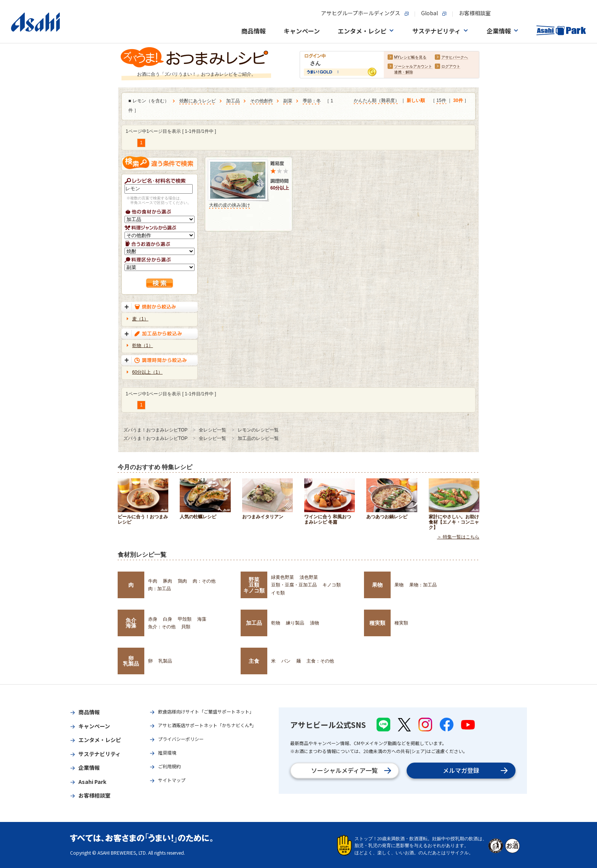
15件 (441, 101)
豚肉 (168, 581)
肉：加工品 (160, 589)
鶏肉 (182, 581)
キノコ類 (332, 585)
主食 (254, 661)
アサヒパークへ (455, 58)
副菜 (288, 101)
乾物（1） (143, 346)
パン (286, 661)
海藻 (202, 619)
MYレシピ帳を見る (410, 58)
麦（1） (140, 319)
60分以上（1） (147, 372)
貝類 (186, 627)
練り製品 (295, 623)
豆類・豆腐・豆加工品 (294, 585)
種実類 (377, 623)
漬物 (314, 623)
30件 (458, 101)
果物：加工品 (423, 585)
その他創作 (262, 101)
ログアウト (451, 67)
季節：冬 (312, 101)
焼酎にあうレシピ (198, 101)
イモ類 (278, 593)
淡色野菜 (309, 577)
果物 (377, 585)
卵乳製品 (131, 661)
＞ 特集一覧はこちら (458, 537)
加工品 (233, 101)
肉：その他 (204, 581)
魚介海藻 (131, 623)
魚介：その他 (162, 627)
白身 (168, 619)
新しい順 (416, 101)
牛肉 (153, 581)
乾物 (276, 623)
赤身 (153, 619)
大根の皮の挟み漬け (230, 205)
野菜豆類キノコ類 (254, 585)
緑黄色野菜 (283, 577)
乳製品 (165, 661)
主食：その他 (320, 661)
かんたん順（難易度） (377, 101)
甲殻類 (185, 619)
